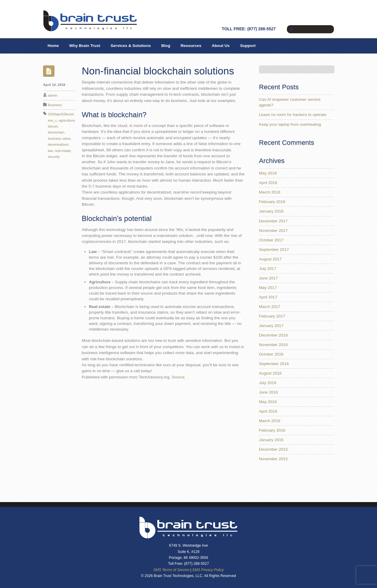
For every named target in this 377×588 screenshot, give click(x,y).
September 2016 (274, 364)
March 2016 (270, 421)
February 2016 (272, 430)
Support (248, 46)
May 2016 (268, 402)
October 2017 (271, 240)
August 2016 (270, 373)
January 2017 (271, 326)
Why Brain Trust (85, 46)
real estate (63, 151)
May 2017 (268, 288)
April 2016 (268, 411)
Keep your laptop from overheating (290, 124)
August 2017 (270, 259)
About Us (221, 46)
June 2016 (268, 392)
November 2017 (273, 231)
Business (55, 105)
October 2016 (271, 354)
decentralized (58, 144)
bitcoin (53, 126)
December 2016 (273, 335)
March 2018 (270, 192)
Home (53, 46)
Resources (191, 46)
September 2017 (274, 250)
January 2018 (271, 211)
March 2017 (270, 307)
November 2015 (273, 459)
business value (59, 139)
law (50, 151)
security (54, 157)
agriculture (67, 120)
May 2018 (268, 173)
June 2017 (268, 278)
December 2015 (273, 449)
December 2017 (273, 221)
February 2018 (272, 202)
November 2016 (273, 345)
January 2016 (271, 440)
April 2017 (268, 297)
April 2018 (268, 183)
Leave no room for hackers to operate (293, 115)
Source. (179, 377)
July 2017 (268, 269)
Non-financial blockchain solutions (158, 71)
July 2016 (268, 383)
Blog (166, 46)
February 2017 (272, 316)
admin (52, 95)
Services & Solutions (131, 46)
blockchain (56, 132)
